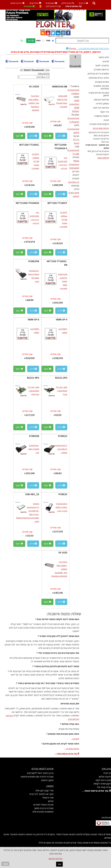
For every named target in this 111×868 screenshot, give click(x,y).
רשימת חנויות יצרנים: (101, 128)
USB (77, 147)
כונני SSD (105, 142)
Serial (76, 136)
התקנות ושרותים (103, 154)
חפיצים (106, 61)
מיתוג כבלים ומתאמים (99, 78)
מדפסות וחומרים (101, 69)
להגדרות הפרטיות (56, 859)
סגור (5, 864)
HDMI (76, 97)
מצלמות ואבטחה (101, 100)
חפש (31, 41)
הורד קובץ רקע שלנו (45, 790)
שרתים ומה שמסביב (101, 139)
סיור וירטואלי (48, 798)
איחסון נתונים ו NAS (101, 136)
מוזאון (51, 801)
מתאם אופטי (74, 168)
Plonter (88, 48)
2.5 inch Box (74, 182)
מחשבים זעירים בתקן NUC (98, 151)
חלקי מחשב (104, 57)
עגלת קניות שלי (104, 787)
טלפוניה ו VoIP (102, 65)
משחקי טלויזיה (102, 104)
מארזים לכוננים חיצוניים (76, 175)
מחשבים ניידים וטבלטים (98, 74)
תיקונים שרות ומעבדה (99, 124)
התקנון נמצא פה (72, 749)
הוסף (47, 136)
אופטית (76, 157)
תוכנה (106, 120)
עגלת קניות (35, 3)
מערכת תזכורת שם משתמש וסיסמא (37, 777)
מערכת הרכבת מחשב (44, 808)
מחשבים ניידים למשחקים (99, 132)
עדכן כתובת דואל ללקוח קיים (40, 773)
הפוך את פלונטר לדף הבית (41, 794)
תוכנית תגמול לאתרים (43, 805)
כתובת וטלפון (68, 3)
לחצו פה (76, 739)
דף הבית (83, 3)
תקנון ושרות (51, 3)
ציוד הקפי (105, 112)
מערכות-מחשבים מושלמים (101, 87)
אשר (59, 864)
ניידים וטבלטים (53, 6)
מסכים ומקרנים (102, 82)
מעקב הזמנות (47, 780)
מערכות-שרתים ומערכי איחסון (99, 94)
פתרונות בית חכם (101, 108)
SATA (77, 125)
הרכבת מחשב (18, 3)
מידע (61, 136)
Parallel (75, 115)
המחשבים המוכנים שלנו (43, 812)
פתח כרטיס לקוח (103, 780)
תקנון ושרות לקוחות (102, 784)
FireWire (75, 86)
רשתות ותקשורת (102, 116)
